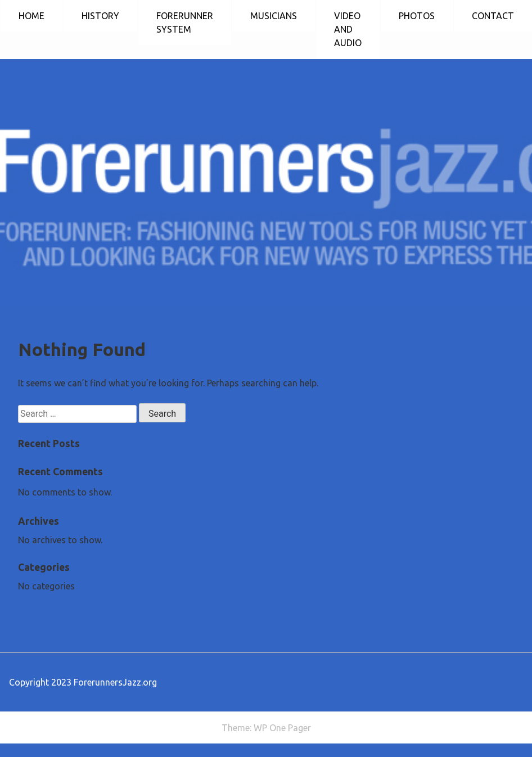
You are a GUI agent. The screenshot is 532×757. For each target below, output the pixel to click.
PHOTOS (417, 16)
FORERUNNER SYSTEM (185, 22)
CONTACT (493, 16)
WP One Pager (282, 728)
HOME (31, 16)
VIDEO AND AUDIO (348, 29)
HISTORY (100, 16)
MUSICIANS (274, 16)
